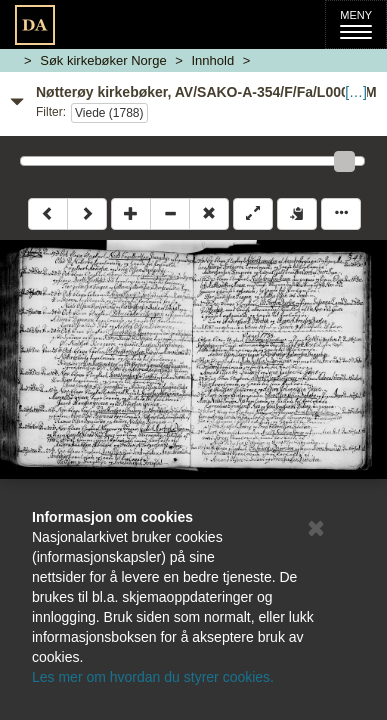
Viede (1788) (109, 113)
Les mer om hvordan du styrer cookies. (153, 677)
